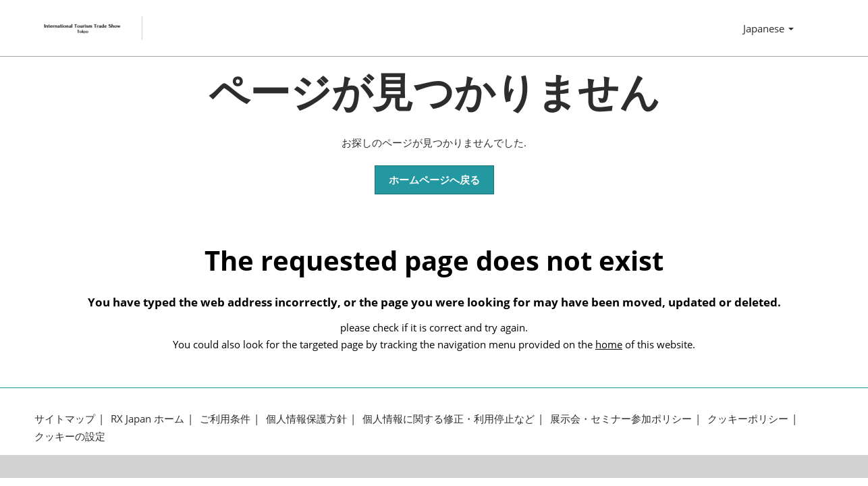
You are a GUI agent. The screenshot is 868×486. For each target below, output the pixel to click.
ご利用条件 (225, 419)
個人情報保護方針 (306, 419)
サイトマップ (65, 419)
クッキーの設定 (70, 436)
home (609, 344)
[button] (434, 180)
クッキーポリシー (748, 419)
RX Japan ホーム (147, 419)
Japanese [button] (768, 28)
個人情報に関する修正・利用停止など (449, 419)
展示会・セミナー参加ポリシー (621, 419)
